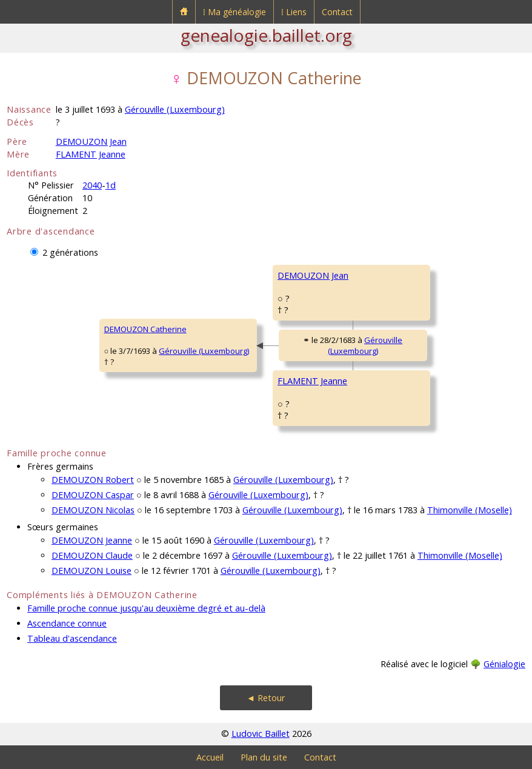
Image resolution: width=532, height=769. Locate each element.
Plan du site (264, 757)
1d (111, 185)
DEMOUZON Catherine (145, 329)
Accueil (210, 757)
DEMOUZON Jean (91, 141)
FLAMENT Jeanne (91, 154)
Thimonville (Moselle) (470, 510)
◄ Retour (266, 698)
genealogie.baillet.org (266, 35)
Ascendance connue (67, 623)
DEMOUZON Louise (91, 571)
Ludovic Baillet (261, 734)
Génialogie (504, 664)
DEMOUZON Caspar (93, 495)
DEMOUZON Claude (92, 555)
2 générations (70, 252)
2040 (92, 185)
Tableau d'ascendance (72, 638)
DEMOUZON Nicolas (93, 510)
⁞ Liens (294, 12)
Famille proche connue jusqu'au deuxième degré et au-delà (146, 608)
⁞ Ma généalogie (234, 12)
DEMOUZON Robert (93, 480)
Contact (337, 12)
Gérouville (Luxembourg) (175, 109)
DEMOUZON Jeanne (92, 540)
